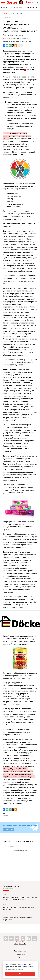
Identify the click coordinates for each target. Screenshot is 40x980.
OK (20, 974)
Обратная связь (20, 954)
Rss (20, 957)
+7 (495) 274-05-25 (20, 944)
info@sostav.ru (20, 941)
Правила (11, 847)
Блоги (4, 8)
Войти (5, 847)
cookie (24, 965)
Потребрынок (11, 886)
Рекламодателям (20, 951)
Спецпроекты (16, 8)
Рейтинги (29, 8)
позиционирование (21, 77)
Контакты (20, 948)
